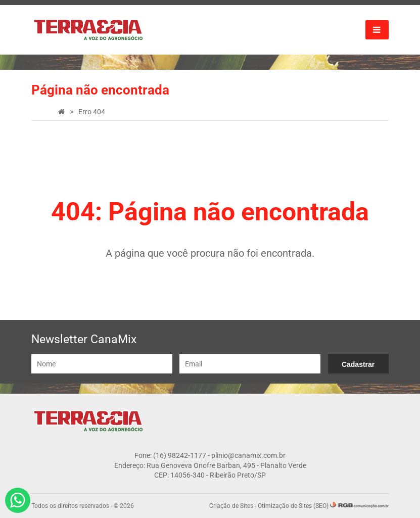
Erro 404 (92, 112)
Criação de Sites (231, 506)
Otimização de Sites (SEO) (293, 506)
